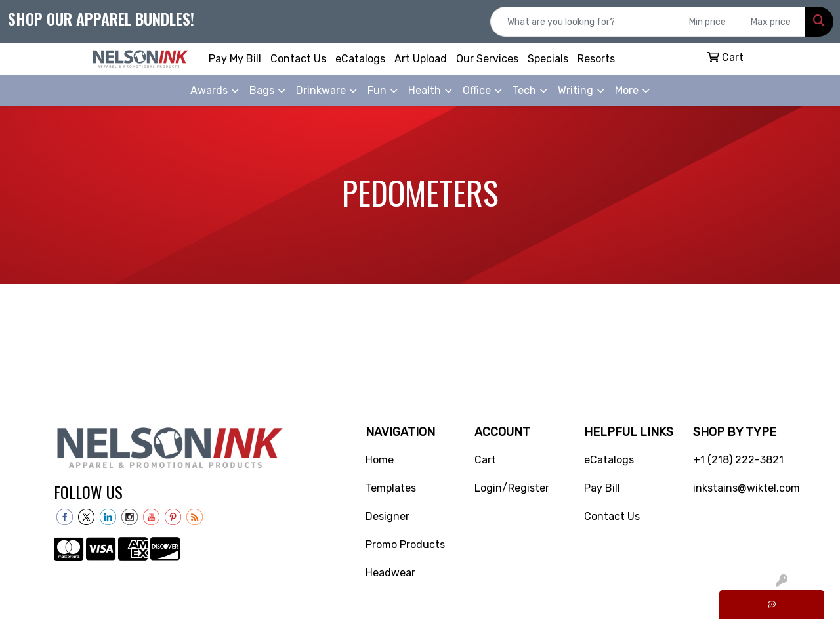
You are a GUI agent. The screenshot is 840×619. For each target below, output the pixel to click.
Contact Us (298, 59)
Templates (391, 488)
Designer (388, 516)
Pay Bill (602, 488)
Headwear (390, 573)
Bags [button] (262, 90)
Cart (485, 460)
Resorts (596, 59)
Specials (548, 59)
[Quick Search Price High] (775, 22)
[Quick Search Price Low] (713, 22)
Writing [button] (576, 90)
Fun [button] (377, 90)
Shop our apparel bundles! (101, 18)
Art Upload (421, 59)
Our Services (487, 59)
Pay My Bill (235, 59)
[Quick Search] (586, 22)
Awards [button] (209, 90)
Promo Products (405, 544)
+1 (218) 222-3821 (738, 460)
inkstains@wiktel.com (740, 488)
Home (380, 460)
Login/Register (512, 488)
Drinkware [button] (321, 90)
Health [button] (425, 90)
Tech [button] (524, 90)
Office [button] (477, 90)
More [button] (627, 90)
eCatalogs (360, 59)
